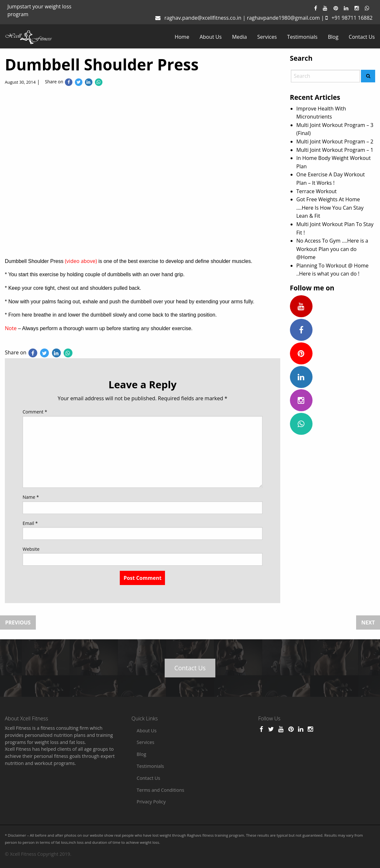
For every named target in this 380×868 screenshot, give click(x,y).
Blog (333, 37)
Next (368, 622)
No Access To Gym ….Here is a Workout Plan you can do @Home (332, 249)
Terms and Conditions (160, 790)
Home (182, 37)
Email (30, 523)
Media (240, 37)
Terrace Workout (317, 191)
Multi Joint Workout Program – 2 (335, 141)
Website (31, 549)
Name (31, 497)
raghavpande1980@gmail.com (283, 18)
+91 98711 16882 (352, 18)
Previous (18, 622)
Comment (35, 412)
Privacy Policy (151, 802)
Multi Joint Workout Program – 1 (335, 150)
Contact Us (362, 37)
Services (267, 37)
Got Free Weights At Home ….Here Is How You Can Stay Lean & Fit (330, 208)
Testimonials (302, 37)
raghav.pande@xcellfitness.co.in (203, 18)
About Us (211, 37)
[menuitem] (182, 37)
